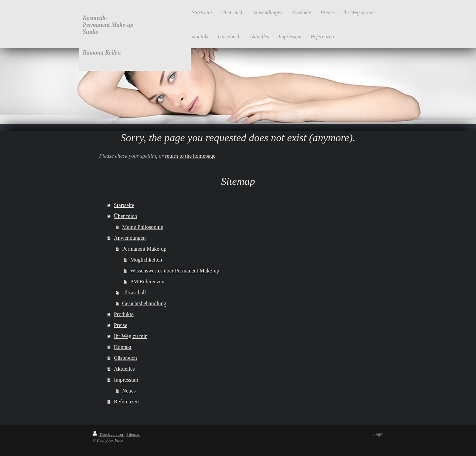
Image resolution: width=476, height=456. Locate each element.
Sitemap (133, 434)
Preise (121, 325)
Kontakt (123, 347)
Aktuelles (124, 369)
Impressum (126, 380)
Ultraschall (134, 292)
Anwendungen (130, 238)
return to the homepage (190, 156)
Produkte (124, 314)
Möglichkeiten (146, 260)
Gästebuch (126, 358)
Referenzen (126, 402)
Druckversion (108, 434)
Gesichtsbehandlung (144, 303)
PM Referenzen (147, 282)
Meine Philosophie (142, 227)
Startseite (124, 205)
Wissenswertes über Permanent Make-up (175, 271)
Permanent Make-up (144, 249)
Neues (129, 391)
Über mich (126, 216)
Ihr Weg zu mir (131, 336)
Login (378, 434)
